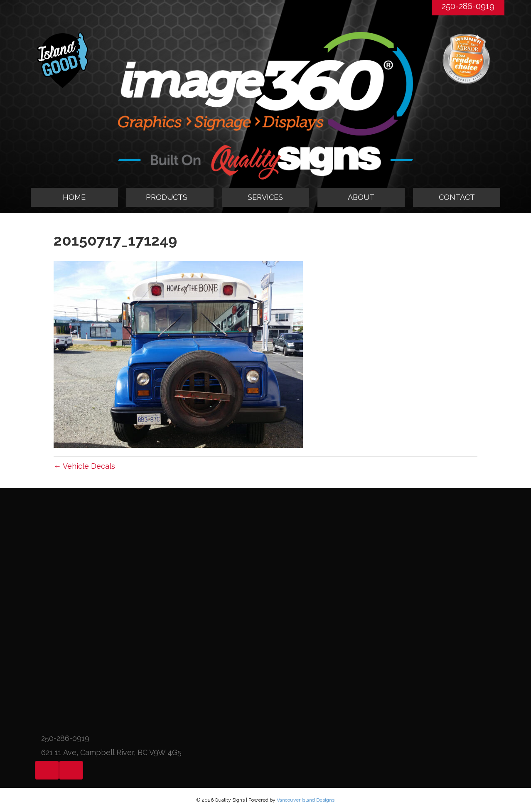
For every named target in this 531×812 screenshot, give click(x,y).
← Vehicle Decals (84, 466)
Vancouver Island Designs (306, 800)
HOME (74, 197)
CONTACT (457, 197)
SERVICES (265, 197)
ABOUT (361, 197)
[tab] (170, 197)
